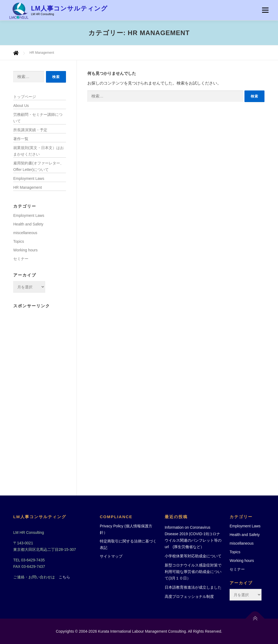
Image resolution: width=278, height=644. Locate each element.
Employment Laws (29, 178)
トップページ (25, 97)
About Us (21, 106)
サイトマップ (111, 556)
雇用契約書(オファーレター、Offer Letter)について (39, 166)
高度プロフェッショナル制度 (189, 596)
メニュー (265, 10)
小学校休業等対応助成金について (193, 556)
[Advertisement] (40, 393)
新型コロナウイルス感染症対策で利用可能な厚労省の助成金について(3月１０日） (193, 572)
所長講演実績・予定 (30, 130)
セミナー (21, 259)
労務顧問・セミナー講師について (38, 118)
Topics (19, 241)
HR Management (28, 187)
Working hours (25, 250)
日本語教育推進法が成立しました (193, 587)
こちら (64, 577)
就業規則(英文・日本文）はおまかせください (39, 151)
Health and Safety (28, 224)
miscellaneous (25, 233)
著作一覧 (21, 139)
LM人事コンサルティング (69, 8)
